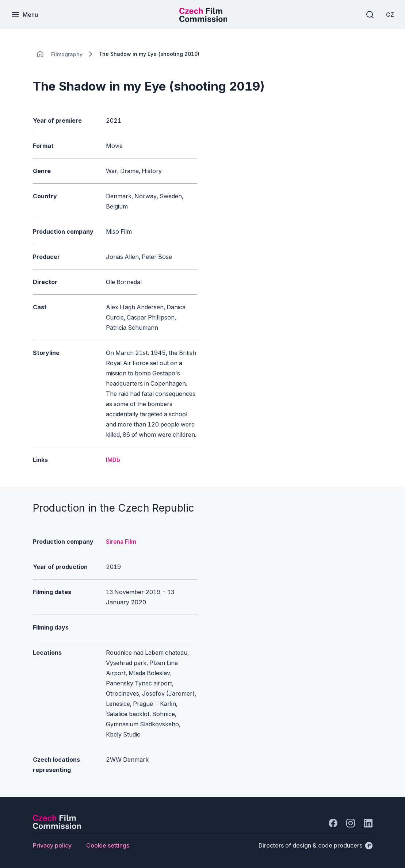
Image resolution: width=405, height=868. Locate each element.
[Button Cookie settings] (108, 845)
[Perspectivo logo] (57, 827)
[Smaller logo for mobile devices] (203, 20)
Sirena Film (121, 542)
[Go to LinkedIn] (368, 823)
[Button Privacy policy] (52, 845)
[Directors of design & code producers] (316, 845)
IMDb (113, 460)
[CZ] (390, 15)
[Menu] (24, 15)
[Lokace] (67, 54)
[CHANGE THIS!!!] (40, 54)
